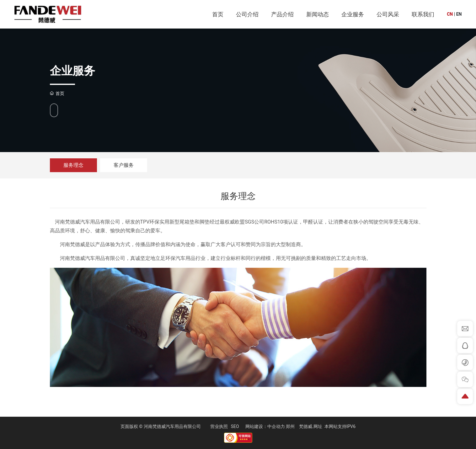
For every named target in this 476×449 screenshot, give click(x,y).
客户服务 (124, 165)
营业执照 (219, 426)
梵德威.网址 (311, 426)
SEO (235, 426)
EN (459, 14)
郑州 (290, 426)
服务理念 (73, 165)
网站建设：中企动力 (265, 426)
